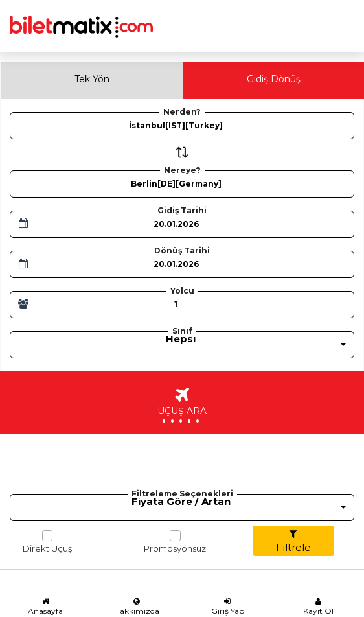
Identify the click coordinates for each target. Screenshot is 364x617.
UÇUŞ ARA (182, 408)
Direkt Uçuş (47, 542)
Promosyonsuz (175, 542)
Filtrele (293, 541)
